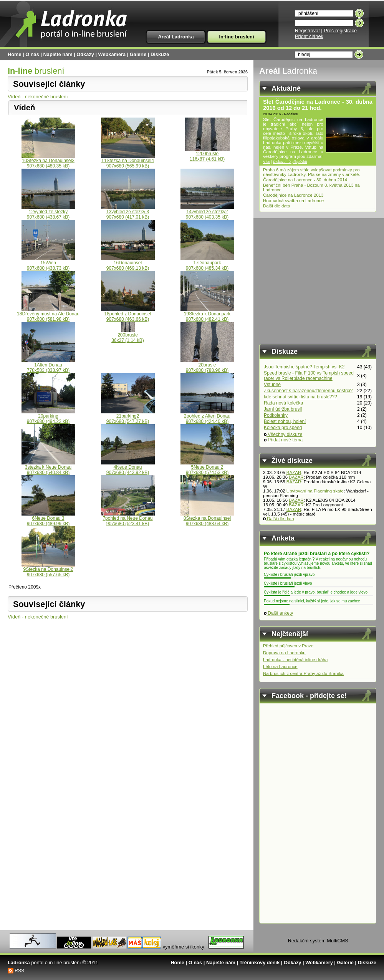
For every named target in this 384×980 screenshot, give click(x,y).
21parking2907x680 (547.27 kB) (128, 417)
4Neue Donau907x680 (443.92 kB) (128, 468)
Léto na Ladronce (280, 667)
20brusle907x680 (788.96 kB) (207, 366)
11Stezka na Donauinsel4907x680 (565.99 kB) (128, 161)
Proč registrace (340, 31)
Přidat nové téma (283, 440)
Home (15, 54)
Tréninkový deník (260, 963)
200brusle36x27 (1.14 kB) (128, 336)
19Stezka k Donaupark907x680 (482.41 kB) (207, 314)
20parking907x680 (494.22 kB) (48, 417)
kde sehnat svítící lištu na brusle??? (300, 397)
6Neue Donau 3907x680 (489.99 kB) (48, 519)
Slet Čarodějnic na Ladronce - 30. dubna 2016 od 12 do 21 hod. (318, 105)
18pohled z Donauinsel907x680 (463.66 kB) (128, 314)
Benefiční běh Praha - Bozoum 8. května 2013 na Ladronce (311, 187)
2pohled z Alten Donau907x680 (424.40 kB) (207, 417)
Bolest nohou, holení (285, 421)
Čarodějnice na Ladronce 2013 (293, 195)
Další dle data (276, 206)
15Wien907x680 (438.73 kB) (48, 263)
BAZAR (294, 473)
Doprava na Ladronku (284, 653)
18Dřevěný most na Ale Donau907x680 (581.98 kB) (48, 314)
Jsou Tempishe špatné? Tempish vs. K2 (304, 367)
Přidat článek (309, 36)
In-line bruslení (236, 37)
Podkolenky (276, 415)
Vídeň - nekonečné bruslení (38, 97)
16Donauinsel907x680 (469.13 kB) (128, 263)
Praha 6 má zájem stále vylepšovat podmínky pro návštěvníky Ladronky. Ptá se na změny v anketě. (312, 172)
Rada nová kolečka (283, 403)
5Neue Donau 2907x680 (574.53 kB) (207, 468)
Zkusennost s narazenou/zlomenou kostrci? (308, 391)
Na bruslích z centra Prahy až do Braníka (303, 673)
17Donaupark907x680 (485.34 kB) (207, 263)
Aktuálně (286, 88)
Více (266, 162)
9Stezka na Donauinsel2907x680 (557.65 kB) (48, 570)
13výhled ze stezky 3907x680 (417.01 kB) (128, 212)
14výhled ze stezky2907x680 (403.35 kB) (207, 212)
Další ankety (278, 613)
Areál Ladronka (176, 37)
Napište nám (58, 54)
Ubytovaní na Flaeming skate (315, 491)
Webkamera (112, 54)
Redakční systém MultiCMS (318, 941)
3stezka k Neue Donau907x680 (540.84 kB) (48, 468)
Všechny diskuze (283, 434)
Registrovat (307, 31)
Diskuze (160, 54)
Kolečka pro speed (283, 428)
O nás (32, 54)
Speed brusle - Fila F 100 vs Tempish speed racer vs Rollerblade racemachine (309, 376)
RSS (19, 971)
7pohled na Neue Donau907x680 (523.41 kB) (128, 519)
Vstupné (272, 385)
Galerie (138, 54)
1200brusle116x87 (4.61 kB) (207, 154)
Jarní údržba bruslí (283, 409)
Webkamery (319, 963)
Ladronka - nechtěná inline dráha (295, 660)
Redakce (291, 114)
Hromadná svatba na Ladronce (293, 201)
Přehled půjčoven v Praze (288, 646)
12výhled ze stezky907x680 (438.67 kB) (48, 212)
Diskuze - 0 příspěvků (290, 162)
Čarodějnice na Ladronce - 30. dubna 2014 (305, 180)
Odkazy (85, 54)
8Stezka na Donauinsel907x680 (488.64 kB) (207, 519)
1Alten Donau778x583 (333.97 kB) (48, 366)
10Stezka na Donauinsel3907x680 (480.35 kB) (48, 161)
